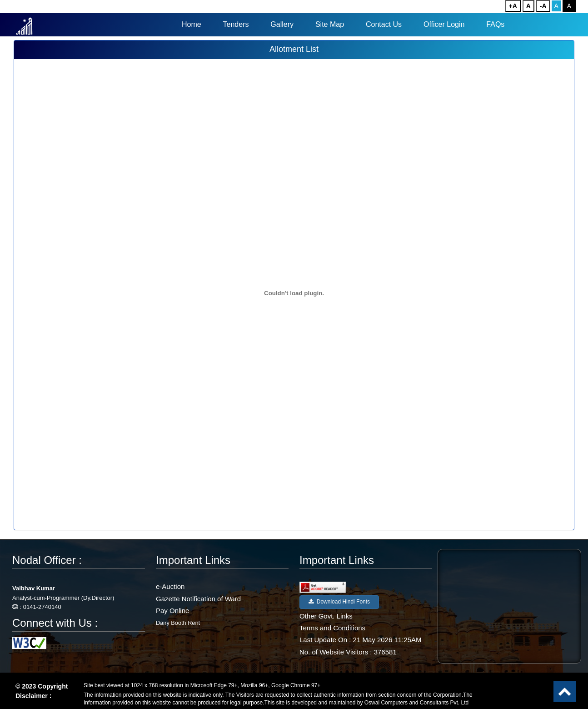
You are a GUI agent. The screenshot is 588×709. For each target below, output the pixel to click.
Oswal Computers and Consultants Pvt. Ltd (416, 703)
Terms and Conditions (332, 628)
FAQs (495, 24)
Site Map (330, 24)
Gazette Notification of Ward (198, 599)
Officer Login (444, 24)
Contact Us (384, 24)
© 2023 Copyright (42, 686)
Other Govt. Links (326, 616)
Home (192, 24)
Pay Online (172, 611)
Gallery (282, 24)
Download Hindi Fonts (339, 602)
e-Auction (170, 586)
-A (543, 6)
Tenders (236, 24)
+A (513, 6)
